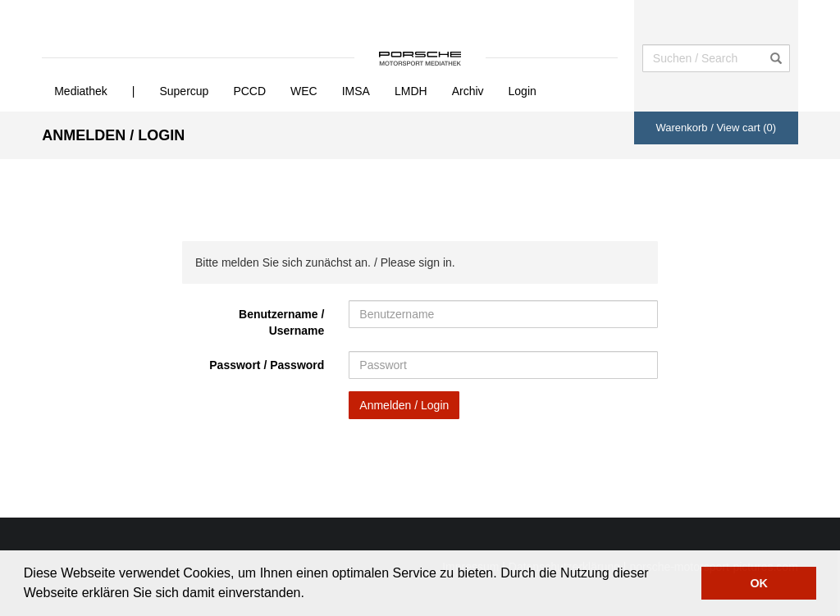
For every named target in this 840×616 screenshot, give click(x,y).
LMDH (411, 91)
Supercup (184, 91)
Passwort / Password (267, 365)
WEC (304, 91)
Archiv (468, 91)
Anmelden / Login (404, 405)
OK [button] (759, 583)
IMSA (356, 91)
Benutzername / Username (281, 322)
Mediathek (81, 91)
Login (523, 91)
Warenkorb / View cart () (716, 128)
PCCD (249, 91)
